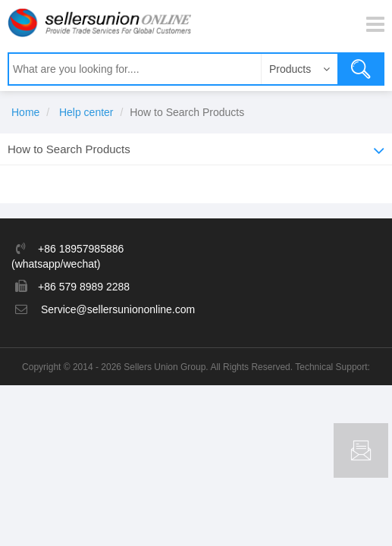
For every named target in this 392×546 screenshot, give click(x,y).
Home (25, 112)
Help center (86, 112)
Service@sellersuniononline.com (118, 309)
